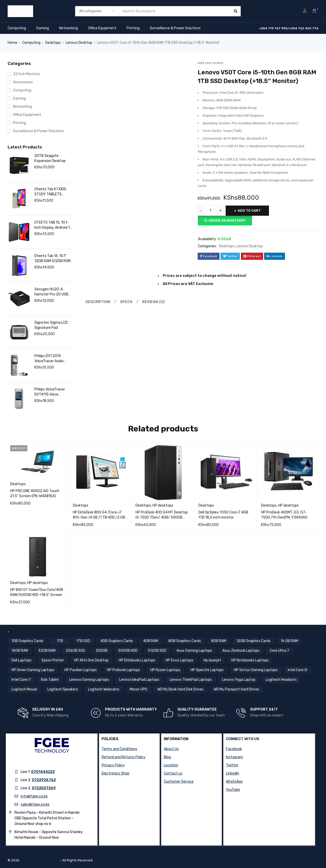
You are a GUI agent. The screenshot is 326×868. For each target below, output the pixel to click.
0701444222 (43, 772)
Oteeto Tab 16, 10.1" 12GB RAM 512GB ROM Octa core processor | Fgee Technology (52, 259)
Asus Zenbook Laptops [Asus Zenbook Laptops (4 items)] (241, 651)
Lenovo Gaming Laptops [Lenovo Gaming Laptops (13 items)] (89, 680)
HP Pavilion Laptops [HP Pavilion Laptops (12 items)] (81, 670)
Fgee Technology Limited (40, 860)
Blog (167, 757)
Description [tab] (98, 302)
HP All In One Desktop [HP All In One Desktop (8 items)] (91, 660)
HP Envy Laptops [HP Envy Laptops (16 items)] (179, 660)
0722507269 (44, 788)
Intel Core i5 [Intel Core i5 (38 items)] (298, 670)
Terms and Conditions (119, 749)
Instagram (234, 757)
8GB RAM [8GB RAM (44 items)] (219, 641)
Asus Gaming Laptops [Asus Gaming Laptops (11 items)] (194, 651)
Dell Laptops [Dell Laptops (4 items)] (22, 660)
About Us (171, 749)
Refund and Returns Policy (124, 757)
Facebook (234, 749)
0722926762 (44, 780)
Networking (69, 28)
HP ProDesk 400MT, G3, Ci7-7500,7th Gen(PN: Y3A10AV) (284, 515)
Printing (133, 28)
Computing (17, 28)
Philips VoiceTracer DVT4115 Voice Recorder (50, 392)
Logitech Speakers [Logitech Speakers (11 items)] (63, 689)
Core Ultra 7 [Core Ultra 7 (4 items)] (279, 651)
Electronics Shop (116, 773)
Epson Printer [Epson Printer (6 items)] (53, 660)
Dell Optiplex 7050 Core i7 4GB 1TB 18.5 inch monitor (223, 515)
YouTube (233, 790)
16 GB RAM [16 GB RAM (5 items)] (289, 641)
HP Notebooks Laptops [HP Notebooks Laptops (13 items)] (250, 660)
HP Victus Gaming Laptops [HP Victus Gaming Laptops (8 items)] (256, 670)
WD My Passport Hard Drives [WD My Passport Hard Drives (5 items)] (236, 689)
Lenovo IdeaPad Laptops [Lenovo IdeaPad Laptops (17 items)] (139, 680)
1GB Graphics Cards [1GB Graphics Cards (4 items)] (27, 641)
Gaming (43, 28)
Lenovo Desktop (79, 43)
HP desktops (163, 505)
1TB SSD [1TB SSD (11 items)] (83, 641)
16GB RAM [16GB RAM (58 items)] (20, 651)
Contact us (173, 773)
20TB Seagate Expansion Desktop (50, 158)
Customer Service (179, 782)
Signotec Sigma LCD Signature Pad (51, 325)
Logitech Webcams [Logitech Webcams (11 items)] (104, 689)
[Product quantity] (210, 211)
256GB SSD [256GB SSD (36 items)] (75, 651)
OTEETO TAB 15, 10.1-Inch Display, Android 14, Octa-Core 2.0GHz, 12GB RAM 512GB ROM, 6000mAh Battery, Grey (54, 225)
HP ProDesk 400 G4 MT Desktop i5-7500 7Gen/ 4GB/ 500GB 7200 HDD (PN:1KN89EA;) (162, 517)
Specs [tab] (126, 302)
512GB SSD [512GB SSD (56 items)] (157, 651)
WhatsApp (234, 782)
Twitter (232, 765)
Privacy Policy (113, 765)
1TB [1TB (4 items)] (60, 641)
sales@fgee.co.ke (35, 804)
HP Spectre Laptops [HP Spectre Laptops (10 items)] (207, 670)
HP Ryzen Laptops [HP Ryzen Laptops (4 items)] (165, 670)
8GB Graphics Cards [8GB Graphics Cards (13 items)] (185, 641)
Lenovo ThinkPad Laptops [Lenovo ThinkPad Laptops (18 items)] (191, 680)
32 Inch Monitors (27, 74)
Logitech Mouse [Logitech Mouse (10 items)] (24, 689)
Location (171, 765)
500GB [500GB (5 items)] (102, 651)
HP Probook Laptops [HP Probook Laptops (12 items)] (124, 670)
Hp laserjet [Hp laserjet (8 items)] (212, 660)
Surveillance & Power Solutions (175, 28)
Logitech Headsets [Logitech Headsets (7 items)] (281, 680)
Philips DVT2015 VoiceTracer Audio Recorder (49, 359)
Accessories (23, 82)
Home (12, 43)
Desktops (53, 43)
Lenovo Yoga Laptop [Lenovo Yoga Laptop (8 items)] (239, 680)
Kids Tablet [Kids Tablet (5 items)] (50, 680)
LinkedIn (233, 773)
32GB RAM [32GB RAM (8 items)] (47, 651)
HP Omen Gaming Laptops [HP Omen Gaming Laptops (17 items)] (33, 670)
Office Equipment (102, 28)
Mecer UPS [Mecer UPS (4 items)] (138, 689)
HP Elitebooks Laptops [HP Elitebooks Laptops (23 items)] (137, 660)
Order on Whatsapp (227, 220)
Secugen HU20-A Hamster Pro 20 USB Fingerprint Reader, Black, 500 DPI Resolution (51, 292)
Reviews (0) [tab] (153, 302)
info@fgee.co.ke (34, 796)
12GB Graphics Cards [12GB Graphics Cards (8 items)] (253, 641)
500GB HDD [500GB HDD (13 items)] (128, 651)
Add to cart (249, 211)
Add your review (210, 63)
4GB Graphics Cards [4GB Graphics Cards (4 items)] (117, 641)
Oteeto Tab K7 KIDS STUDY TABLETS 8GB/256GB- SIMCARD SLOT (53, 192)
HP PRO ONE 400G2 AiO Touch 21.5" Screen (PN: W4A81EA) (35, 493)
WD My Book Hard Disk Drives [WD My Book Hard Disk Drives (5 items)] (180, 689)
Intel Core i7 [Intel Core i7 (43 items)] (21, 680)
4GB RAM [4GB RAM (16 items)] (151, 641)
